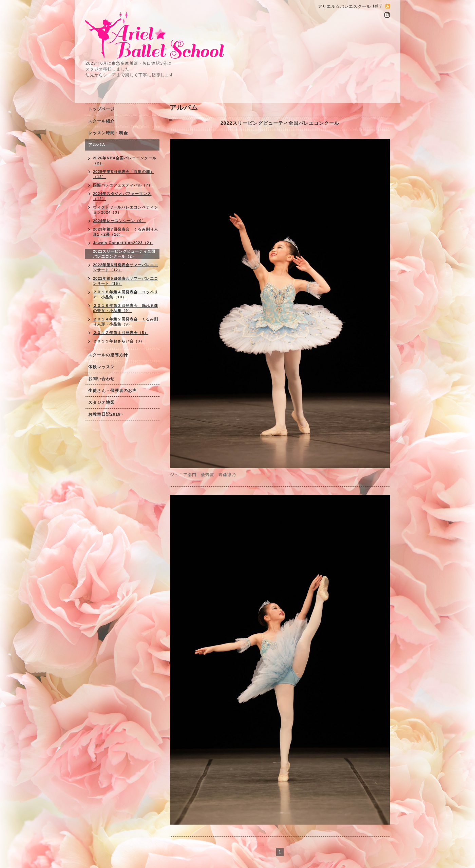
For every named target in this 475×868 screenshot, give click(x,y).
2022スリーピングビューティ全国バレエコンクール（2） (124, 254)
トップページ (101, 109)
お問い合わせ (101, 379)
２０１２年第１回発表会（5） (121, 333)
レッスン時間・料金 (108, 133)
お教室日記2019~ (106, 414)
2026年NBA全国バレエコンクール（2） (125, 161)
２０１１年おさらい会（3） (119, 341)
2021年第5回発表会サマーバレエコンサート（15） (126, 281)
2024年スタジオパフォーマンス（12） (122, 196)
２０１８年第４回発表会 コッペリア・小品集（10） (126, 294)
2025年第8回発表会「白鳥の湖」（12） (123, 174)
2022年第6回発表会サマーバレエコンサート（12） (126, 267)
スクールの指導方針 (108, 355)
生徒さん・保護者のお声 (112, 391)
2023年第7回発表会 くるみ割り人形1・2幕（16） (126, 232)
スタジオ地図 (101, 402)
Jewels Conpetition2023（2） (123, 243)
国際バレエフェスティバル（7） (123, 185)
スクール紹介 (101, 121)
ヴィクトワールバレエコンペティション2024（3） (126, 210)
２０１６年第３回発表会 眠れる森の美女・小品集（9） (126, 308)
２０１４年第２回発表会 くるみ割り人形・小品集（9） (126, 322)
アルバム (97, 145)
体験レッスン (101, 367)
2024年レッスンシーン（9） (119, 221)
